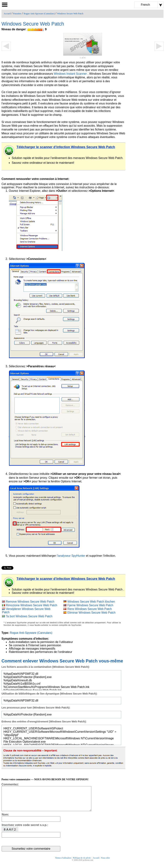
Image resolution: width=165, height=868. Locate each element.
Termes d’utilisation (63, 863)
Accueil (7, 14)
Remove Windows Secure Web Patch (30, 602)
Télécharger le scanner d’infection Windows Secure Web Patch (66, 147)
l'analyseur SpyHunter (71, 556)
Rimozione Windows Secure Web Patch (32, 605)
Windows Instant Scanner (70, 74)
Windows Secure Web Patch (70, 14)
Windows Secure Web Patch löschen (91, 602)
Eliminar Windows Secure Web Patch (91, 613)
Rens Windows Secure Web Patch (89, 609)
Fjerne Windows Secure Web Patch (90, 605)
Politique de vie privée (82, 863)
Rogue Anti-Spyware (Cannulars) (39, 14)
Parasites (17, 14)
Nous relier (105, 863)
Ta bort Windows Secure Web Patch (29, 616)
